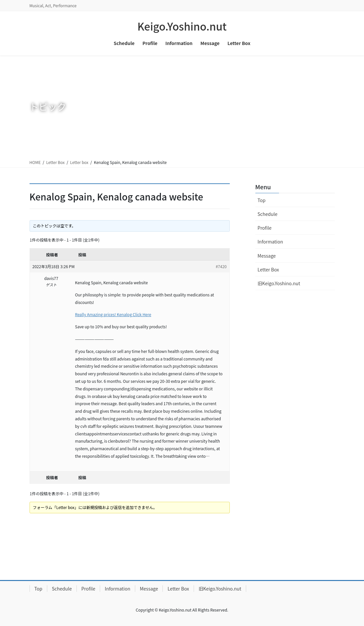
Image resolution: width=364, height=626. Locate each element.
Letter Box (55, 162)
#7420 (221, 266)
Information (270, 242)
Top (262, 200)
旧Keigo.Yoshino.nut (279, 283)
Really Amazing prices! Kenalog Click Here (113, 314)
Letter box (79, 162)
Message (267, 256)
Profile (265, 228)
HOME (35, 162)
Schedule (268, 214)
